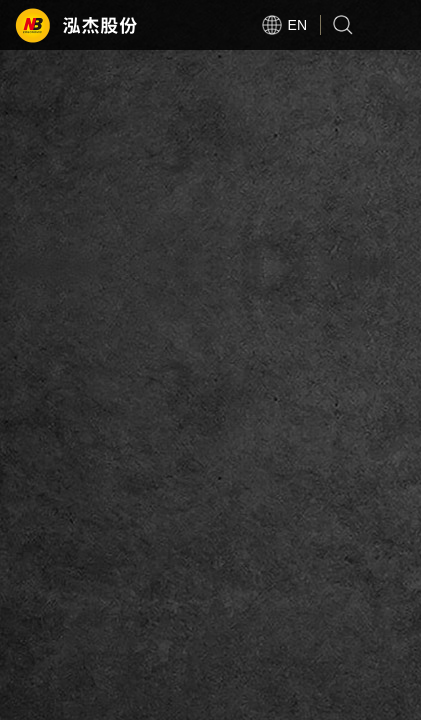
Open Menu (396, 25)
